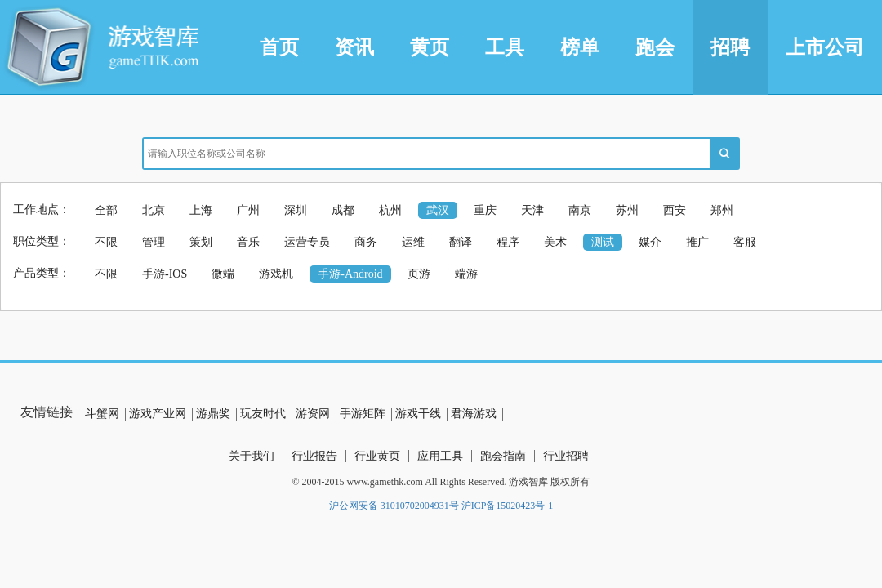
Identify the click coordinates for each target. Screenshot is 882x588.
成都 (343, 210)
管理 (154, 242)
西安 (675, 210)
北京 (154, 210)
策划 (201, 242)
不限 (106, 242)
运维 (413, 242)
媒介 (650, 242)
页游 (419, 274)
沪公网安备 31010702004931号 (394, 506)
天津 (532, 210)
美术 (555, 242)
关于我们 (252, 456)
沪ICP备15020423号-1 (508, 506)
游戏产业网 (158, 414)
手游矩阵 (363, 414)
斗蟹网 (102, 414)
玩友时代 (263, 414)
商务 (366, 242)
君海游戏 (474, 414)
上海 (201, 210)
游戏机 (276, 274)
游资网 (313, 414)
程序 (508, 242)
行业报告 (314, 456)
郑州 (722, 210)
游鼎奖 (213, 414)
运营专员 (307, 242)
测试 (603, 242)
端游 (466, 274)
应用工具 (440, 456)
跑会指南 (503, 456)
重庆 (485, 210)
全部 (106, 210)
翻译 (461, 242)
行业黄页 (377, 456)
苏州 (627, 210)
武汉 (438, 210)
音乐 (248, 242)
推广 (697, 242)
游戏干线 (418, 414)
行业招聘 (566, 456)
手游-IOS (165, 274)
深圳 (296, 210)
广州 (248, 210)
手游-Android (350, 274)
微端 (223, 274)
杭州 (390, 210)
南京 (580, 210)
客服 (745, 242)
